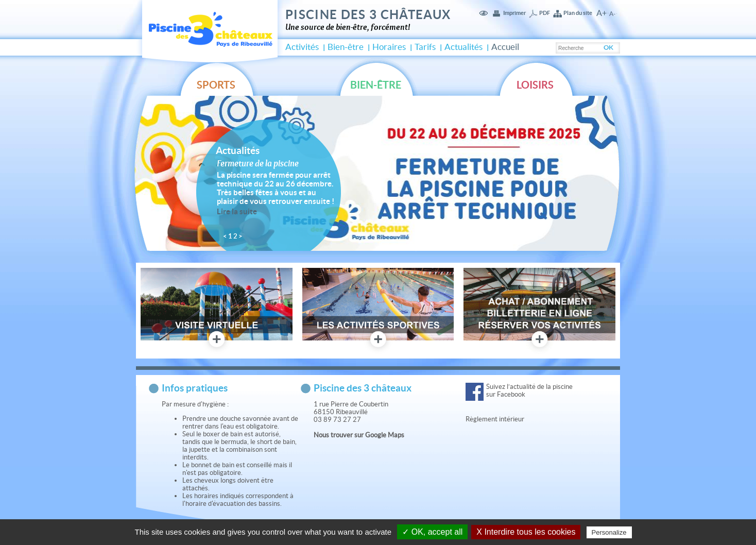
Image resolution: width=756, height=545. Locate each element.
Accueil (505, 47)
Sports (216, 85)
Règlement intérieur (496, 419)
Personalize (609, 532)
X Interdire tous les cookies (526, 532)
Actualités (463, 47)
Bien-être (346, 47)
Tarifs (425, 47)
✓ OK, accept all (432, 532)
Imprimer (514, 13)
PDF (545, 13)
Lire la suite (237, 211)
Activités (302, 47)
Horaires (389, 47)
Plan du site (578, 13)
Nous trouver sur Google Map (357, 435)
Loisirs (535, 85)
